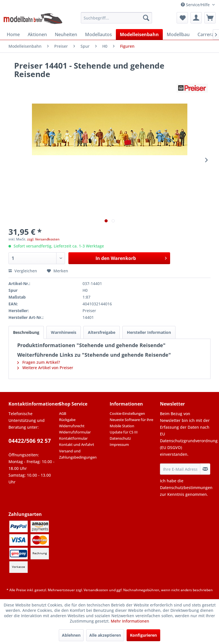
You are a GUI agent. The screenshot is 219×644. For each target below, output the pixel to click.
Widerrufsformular (75, 432)
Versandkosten (96, 590)
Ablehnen (71, 635)
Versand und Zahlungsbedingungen (78, 454)
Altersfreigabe (102, 332)
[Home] (13, 34)
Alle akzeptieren (105, 635)
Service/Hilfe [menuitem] (196, 5)
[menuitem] (116, 18)
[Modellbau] (178, 34)
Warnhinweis (64, 332)
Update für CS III (124, 432)
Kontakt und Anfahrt (77, 444)
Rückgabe (67, 420)
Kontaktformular (73, 438)
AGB (63, 413)
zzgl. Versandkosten (43, 239)
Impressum (119, 444)
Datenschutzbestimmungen (186, 488)
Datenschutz (120, 438)
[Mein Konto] (196, 18)
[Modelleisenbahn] (139, 34)
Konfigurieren (143, 635)
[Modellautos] (98, 34)
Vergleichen (23, 271)
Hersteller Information (149, 332)
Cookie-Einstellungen (127, 413)
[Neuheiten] (66, 34)
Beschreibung (26, 332)
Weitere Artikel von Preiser (45, 368)
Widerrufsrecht (72, 426)
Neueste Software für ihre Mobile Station (131, 423)
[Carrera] (206, 34)
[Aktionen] (37, 34)
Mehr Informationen (130, 621)
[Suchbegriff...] (116, 18)
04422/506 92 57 (30, 441)
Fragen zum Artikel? (39, 362)
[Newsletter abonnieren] (205, 469)
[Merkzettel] (182, 18)
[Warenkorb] (210, 18)
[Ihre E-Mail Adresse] (180, 469)
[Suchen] (146, 18)
